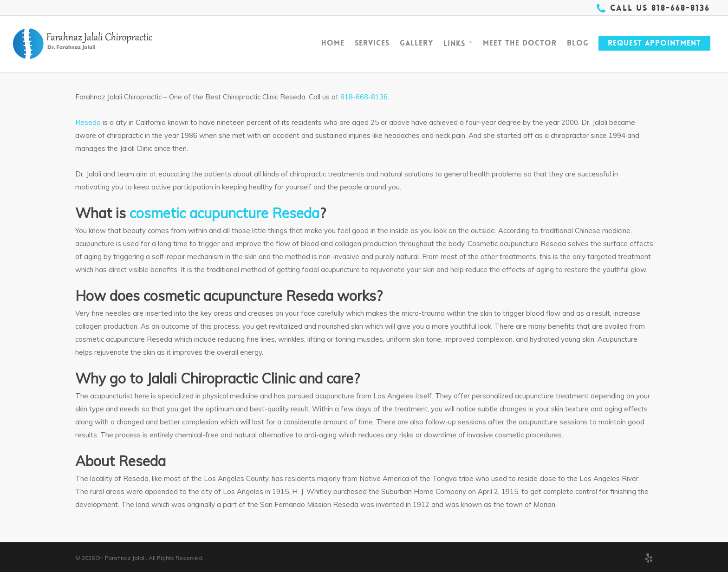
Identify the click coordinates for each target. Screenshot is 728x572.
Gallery (416, 43)
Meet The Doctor (520, 43)
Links (458, 43)
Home (333, 43)
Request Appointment (654, 43)
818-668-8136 (364, 97)
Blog (578, 43)
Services (372, 43)
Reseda (88, 122)
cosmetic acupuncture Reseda (224, 213)
